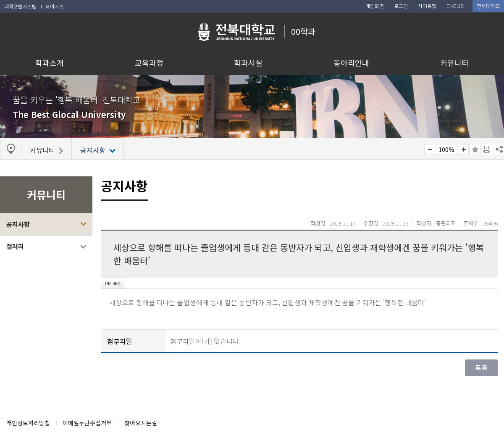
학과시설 (248, 63)
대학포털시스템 (20, 6)
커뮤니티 (454, 63)
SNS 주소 (499, 149)
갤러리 (15, 246)
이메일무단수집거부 (87, 423)
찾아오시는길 (141, 423)
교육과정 (149, 63)
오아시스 (55, 6)
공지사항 (18, 224)
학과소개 (50, 63)
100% (446, 149)
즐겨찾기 (475, 149)
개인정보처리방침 (28, 423)
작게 (430, 149)
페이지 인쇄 (487, 149)
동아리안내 (351, 63)
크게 (463, 149)
